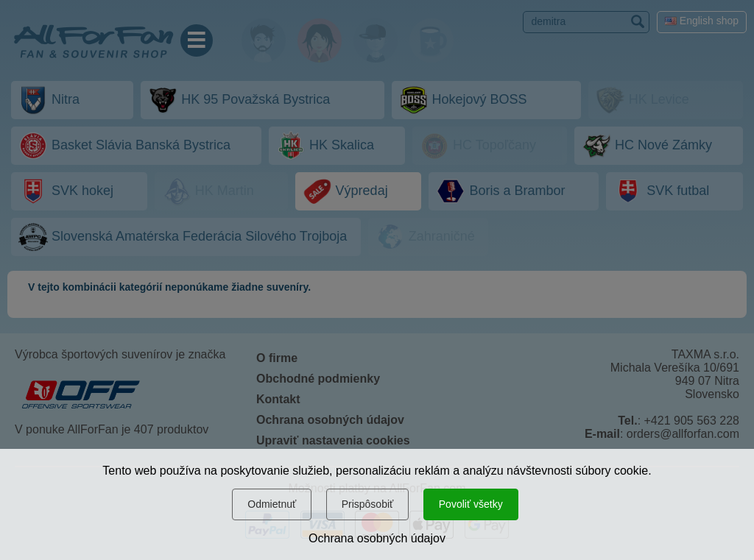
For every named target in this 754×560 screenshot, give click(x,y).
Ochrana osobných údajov (377, 538)
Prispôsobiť (368, 504)
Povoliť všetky (471, 504)
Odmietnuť (272, 504)
